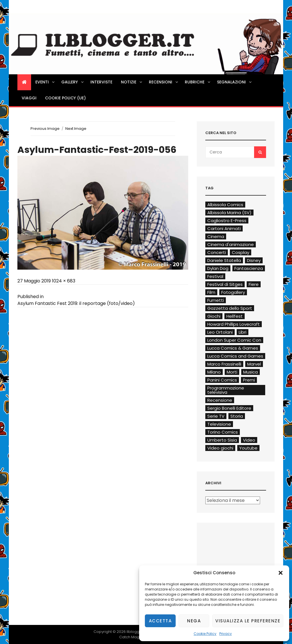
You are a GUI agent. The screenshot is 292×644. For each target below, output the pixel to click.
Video (249, 440)
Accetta (160, 621)
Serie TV (216, 416)
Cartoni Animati (224, 228)
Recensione (220, 400)
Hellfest (235, 316)
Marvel (254, 364)
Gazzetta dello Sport (230, 308)
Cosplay (241, 252)
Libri (243, 332)
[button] (281, 573)
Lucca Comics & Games (233, 348)
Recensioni (164, 82)
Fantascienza (249, 268)
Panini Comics (222, 380)
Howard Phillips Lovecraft (234, 324)
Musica (251, 372)
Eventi (45, 82)
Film (211, 292)
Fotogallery (233, 292)
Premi (249, 380)
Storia (237, 416)
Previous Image (45, 129)
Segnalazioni (235, 82)
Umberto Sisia (222, 440)
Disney (254, 260)
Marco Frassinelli (224, 364)
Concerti (217, 252)
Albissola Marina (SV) (229, 213)
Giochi (214, 316)
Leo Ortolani (220, 332)
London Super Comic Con (234, 340)
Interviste (101, 82)
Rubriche (198, 82)
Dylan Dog (218, 268)
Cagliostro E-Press (227, 221)
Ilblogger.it (136, 632)
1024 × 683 (64, 281)
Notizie (132, 82)
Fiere (254, 284)
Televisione (219, 424)
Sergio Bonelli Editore (229, 408)
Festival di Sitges (225, 284)
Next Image (76, 129)
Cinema (216, 236)
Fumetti (216, 300)
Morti (232, 372)
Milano (214, 372)
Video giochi (220, 448)
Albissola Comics (225, 205)
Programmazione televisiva (226, 390)
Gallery (73, 82)
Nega (194, 621)
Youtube (248, 448)
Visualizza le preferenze (248, 621)
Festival (215, 276)
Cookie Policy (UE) (65, 98)
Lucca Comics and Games (235, 356)
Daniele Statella (224, 260)
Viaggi (29, 98)
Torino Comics (223, 432)
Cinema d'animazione (231, 244)
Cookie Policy (205, 634)
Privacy (226, 634)
